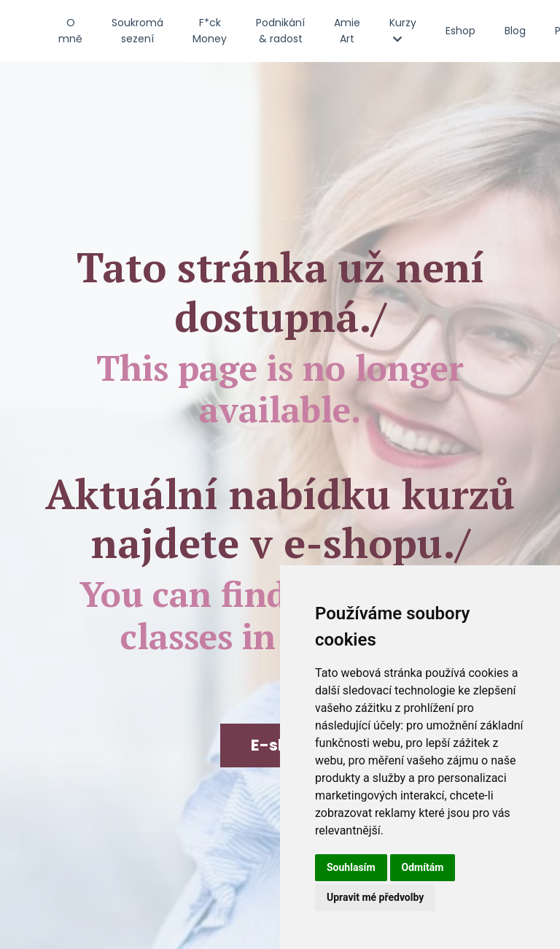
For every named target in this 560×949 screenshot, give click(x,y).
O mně (70, 31)
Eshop (460, 31)
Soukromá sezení (137, 31)
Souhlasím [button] (351, 867)
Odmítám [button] (423, 867)
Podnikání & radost (280, 31)
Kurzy (403, 30)
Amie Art (347, 31)
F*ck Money (210, 31)
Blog (515, 31)
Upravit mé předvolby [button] (375, 897)
